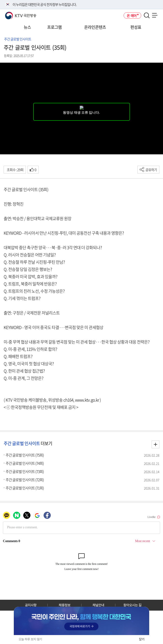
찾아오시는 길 (132, 605)
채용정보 (65, 605)
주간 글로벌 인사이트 (18, 39)
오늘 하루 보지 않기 (30, 639)
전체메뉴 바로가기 (0, 0)
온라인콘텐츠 (95, 27)
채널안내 (98, 605)
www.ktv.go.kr (87, 400)
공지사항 (31, 605)
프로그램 (54, 27)
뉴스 (27, 27)
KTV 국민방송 (14, 14)
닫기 (142, 639)
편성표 (136, 27)
